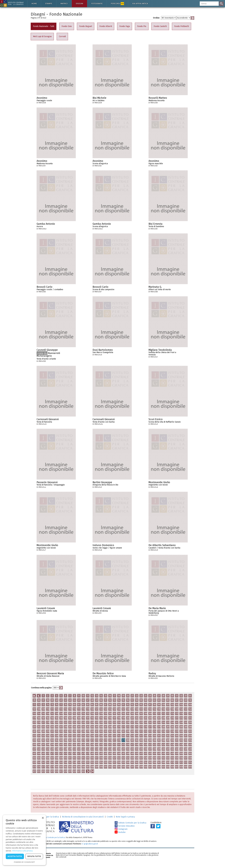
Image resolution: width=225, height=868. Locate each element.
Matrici (64, 4)
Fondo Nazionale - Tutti (44, 26)
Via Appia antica (140, 4)
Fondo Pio (142, 26)
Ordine (156, 18)
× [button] (43, 818)
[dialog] (24, 840)
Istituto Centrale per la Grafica (130, 823)
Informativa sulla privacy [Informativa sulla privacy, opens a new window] (22, 851)
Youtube (120, 832)
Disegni (79, 4)
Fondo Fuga (125, 26)
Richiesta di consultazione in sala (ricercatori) (83, 817)
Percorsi (117, 4)
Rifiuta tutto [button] (34, 856)
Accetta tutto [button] (15, 856)
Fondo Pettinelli (182, 26)
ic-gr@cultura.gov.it (90, 844)
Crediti (110, 817)
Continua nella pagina (41, 688)
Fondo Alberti (106, 26)
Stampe (49, 4)
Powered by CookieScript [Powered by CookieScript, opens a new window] (24, 862)
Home (34, 4)
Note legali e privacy (125, 817)
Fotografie (97, 4)
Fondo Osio (67, 26)
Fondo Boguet (86, 26)
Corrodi (62, 36)
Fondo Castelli (160, 26)
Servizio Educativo (125, 826)
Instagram (121, 829)
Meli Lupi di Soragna (42, 36)
